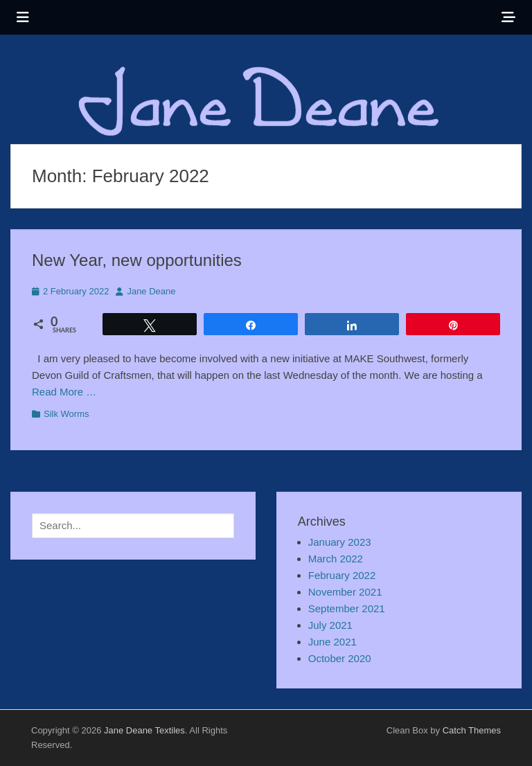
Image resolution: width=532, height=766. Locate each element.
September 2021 (347, 608)
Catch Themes (472, 730)
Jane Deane (151, 291)
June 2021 (332, 642)
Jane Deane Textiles (144, 730)
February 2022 (342, 575)
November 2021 (345, 592)
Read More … (64, 392)
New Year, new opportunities (137, 260)
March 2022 (336, 559)
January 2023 (340, 542)
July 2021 (330, 625)
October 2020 (340, 658)
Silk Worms (66, 414)
